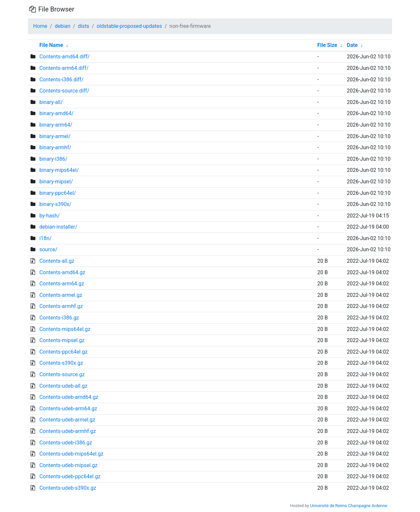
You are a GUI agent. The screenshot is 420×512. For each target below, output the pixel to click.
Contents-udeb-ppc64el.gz (70, 476)
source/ (48, 249)
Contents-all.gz (57, 261)
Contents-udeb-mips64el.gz (71, 454)
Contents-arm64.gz (62, 284)
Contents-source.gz (62, 374)
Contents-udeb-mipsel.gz (68, 465)
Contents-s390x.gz (61, 363)
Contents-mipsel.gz (62, 340)
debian (63, 26)
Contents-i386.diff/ (62, 80)
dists (84, 26)
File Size (327, 45)
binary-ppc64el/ (58, 193)
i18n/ (45, 238)
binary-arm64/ (56, 125)
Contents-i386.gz (59, 318)
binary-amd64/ (56, 113)
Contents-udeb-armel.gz (67, 420)
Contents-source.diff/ (64, 91)
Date (352, 45)
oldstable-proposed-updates (129, 26)
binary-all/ (51, 102)
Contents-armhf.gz (61, 306)
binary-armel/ (55, 136)
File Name (51, 45)
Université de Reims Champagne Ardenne (349, 506)
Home (40, 26)
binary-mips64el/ (59, 170)
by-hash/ (50, 216)
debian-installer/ (58, 227)
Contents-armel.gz (61, 295)
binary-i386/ (53, 159)
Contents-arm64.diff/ (64, 68)
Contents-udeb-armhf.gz (68, 431)
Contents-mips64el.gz (65, 329)
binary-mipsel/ (56, 182)
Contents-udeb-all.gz (63, 386)
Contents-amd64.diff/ (64, 57)
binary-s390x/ (55, 204)
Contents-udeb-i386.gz (66, 443)
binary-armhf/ (55, 147)
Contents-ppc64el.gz (63, 352)
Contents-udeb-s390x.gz (68, 488)
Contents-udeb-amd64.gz (69, 397)
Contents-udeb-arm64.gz (68, 409)
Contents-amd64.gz (62, 272)
